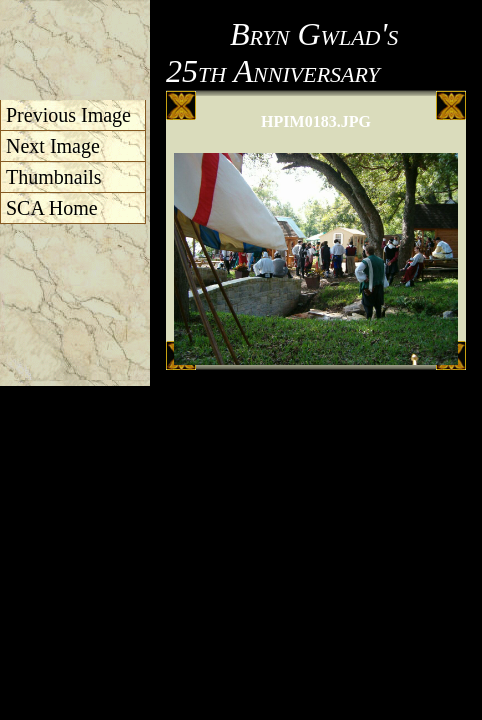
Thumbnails (54, 177)
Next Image (53, 146)
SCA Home (52, 208)
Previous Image (68, 115)
